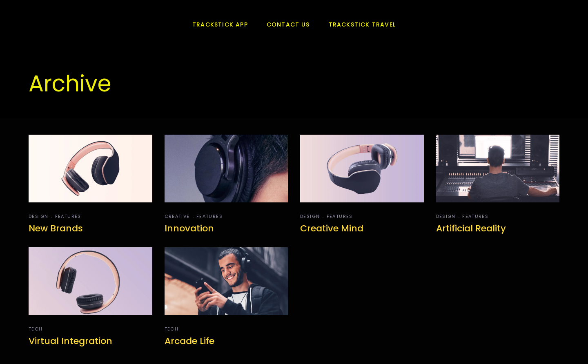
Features (68, 216)
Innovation (189, 228)
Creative (177, 216)
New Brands (56, 228)
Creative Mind (332, 228)
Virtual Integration (70, 341)
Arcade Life (189, 341)
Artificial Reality (471, 228)
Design (38, 216)
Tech (36, 329)
